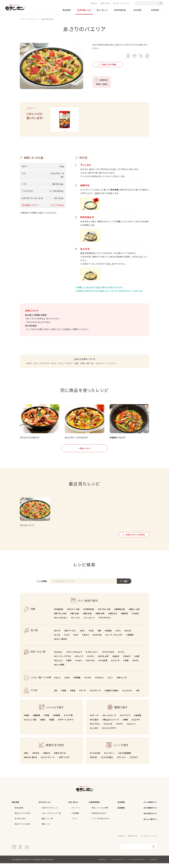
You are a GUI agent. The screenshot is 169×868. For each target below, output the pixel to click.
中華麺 (77, 682)
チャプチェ (95, 729)
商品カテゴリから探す (23, 818)
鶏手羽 (125, 618)
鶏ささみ (113, 618)
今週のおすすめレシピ (50, 812)
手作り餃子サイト (150, 818)
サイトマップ (153, 864)
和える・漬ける (31, 762)
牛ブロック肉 (105, 614)
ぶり (119, 635)
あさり (30, 368)
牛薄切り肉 (89, 614)
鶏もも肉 (88, 618)
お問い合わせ (105, 3)
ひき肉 (136, 618)
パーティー (114, 368)
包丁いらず (65, 762)
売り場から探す (20, 823)
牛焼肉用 (59, 614)
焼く (27, 758)
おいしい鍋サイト (150, 824)
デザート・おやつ (66, 724)
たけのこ (59, 657)
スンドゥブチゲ (109, 733)
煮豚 (126, 724)
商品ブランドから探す (23, 829)
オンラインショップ (123, 3)
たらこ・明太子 (61, 644)
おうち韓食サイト (150, 813)
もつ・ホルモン (61, 622)
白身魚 (109, 635)
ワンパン (122, 762)
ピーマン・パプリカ (63, 661)
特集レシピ (46, 829)
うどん (58, 682)
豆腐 (64, 695)
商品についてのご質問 (100, 812)
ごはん (61, 368)
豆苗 (127, 665)
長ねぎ (117, 661)
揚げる (47, 758)
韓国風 (37, 720)
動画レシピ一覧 (47, 823)
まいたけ (91, 665)
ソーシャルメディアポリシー (137, 864)
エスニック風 (31, 724)
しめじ (79, 665)
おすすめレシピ (84, 10)
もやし (136, 665)
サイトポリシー (103, 864)
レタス (91, 661)
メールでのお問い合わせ (101, 823)
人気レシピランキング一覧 (51, 818)
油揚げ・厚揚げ (112, 695)
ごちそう (134, 762)
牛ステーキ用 (74, 614)
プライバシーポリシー (118, 864)
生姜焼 (138, 720)
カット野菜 (60, 669)
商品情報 (67, 10)
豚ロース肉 (135, 614)
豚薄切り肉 (120, 614)
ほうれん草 (104, 661)
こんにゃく (128, 695)
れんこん (59, 665)
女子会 (94, 762)
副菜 (52, 724)
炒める (36, 758)
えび (36, 368)
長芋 (70, 665)
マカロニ (100, 682)
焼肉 (43, 724)
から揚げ (95, 724)
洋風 (83, 368)
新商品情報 (19, 812)
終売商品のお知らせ (99, 818)
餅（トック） (123, 682)
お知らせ (94, 3)
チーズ (83, 695)
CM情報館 (75, 818)
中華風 (57, 720)
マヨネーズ (96, 695)
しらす (58, 640)
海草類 (131, 640)
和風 (27, 720)
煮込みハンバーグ (111, 724)
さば (92, 635)
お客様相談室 (120, 10)
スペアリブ (126, 720)
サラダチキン (105, 622)
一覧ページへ (84, 453)
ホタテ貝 (98, 640)
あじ (83, 635)
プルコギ (109, 729)
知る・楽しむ (102, 10)
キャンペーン (76, 812)
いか (68, 640)
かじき (128, 635)
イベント (74, 823)
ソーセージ (90, 622)
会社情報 (137, 10)
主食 (77, 368)
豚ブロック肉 (61, 618)
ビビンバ (132, 729)
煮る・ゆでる (61, 758)
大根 (137, 661)
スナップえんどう (75, 657)
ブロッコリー (93, 657)
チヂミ (120, 729)
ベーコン (76, 622)
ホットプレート (102, 368)
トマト (54, 368)
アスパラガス (45, 368)
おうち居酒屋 (125, 758)
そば (68, 682)
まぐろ (58, 635)
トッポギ (95, 733)
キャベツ (80, 661)
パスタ (88, 682)
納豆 (73, 695)
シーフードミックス (115, 640)
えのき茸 (104, 665)
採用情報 (155, 10)
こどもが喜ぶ (108, 762)
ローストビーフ (110, 720)
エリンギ (116, 665)
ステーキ (95, 720)
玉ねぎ (127, 661)
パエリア (70, 368)
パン (111, 682)
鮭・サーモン (71, 635)
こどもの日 (96, 758)
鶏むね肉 (101, 618)
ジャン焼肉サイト (150, 807)
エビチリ (137, 724)
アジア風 (69, 720)
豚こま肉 (75, 618)
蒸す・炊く (91, 368)
